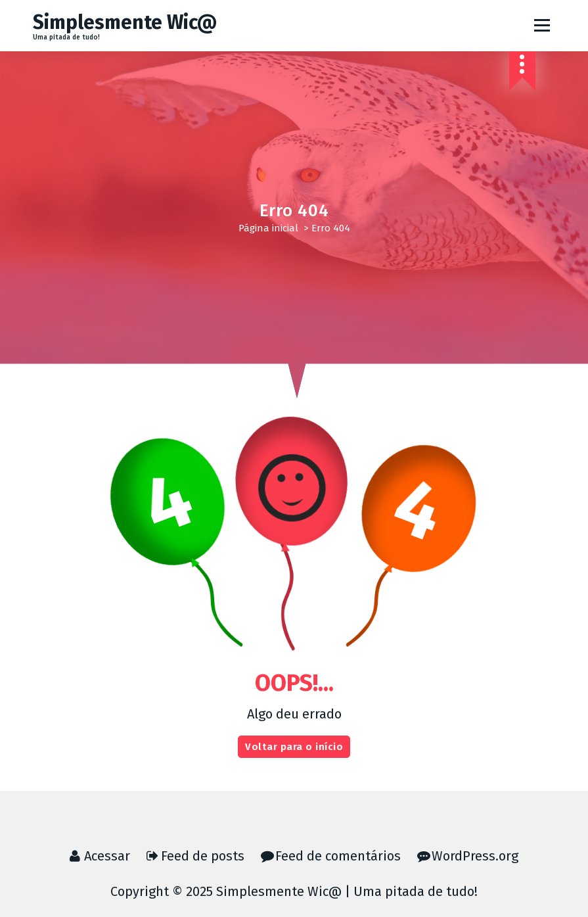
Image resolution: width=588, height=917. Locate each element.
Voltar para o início (294, 747)
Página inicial (268, 228)
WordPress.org (475, 856)
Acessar (107, 856)
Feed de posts (203, 856)
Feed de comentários (338, 856)
